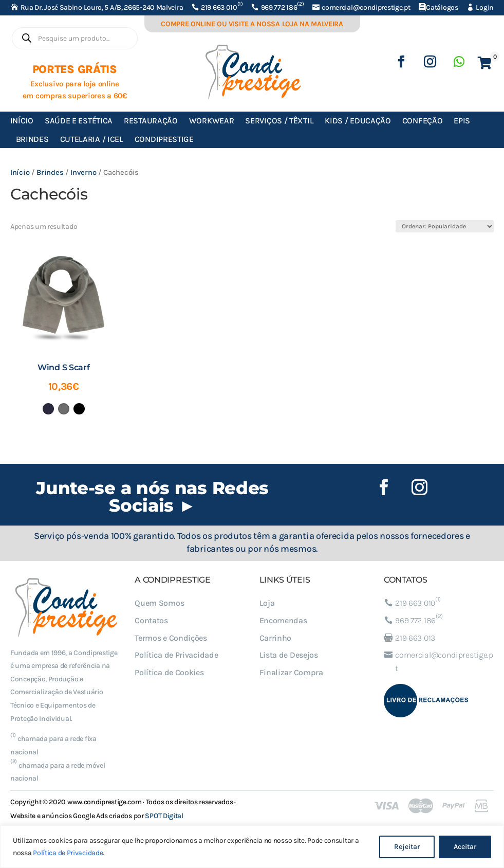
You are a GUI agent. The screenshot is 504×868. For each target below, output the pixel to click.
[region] (252, 847)
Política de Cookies (169, 672)
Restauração (151, 121)
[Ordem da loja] (445, 226)
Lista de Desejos (289, 655)
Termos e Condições (171, 638)
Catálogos (442, 7)
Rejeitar (407, 847)
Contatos (151, 620)
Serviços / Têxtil (279, 121)
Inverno (83, 173)
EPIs (462, 121)
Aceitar (465, 847)
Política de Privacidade (68, 853)
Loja (267, 603)
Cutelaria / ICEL (92, 139)
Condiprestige (164, 139)
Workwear (212, 121)
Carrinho (276, 638)
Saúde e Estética (79, 121)
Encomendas (283, 620)
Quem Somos (159, 603)
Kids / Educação (358, 121)
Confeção (423, 121)
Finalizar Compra (291, 672)
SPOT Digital (164, 816)
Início (22, 121)
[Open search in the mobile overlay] (75, 38)
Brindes (32, 139)
